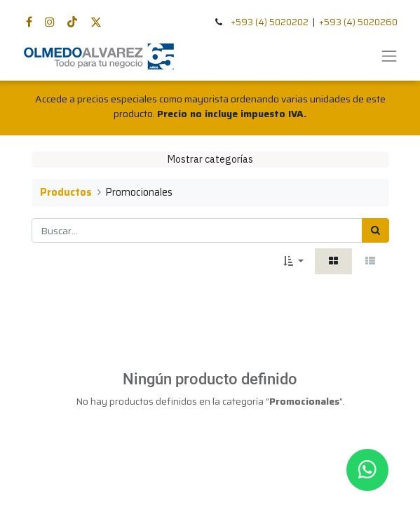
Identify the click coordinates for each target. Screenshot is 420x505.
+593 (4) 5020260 (358, 22)
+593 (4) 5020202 (270, 22)
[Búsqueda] (375, 230)
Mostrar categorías (210, 159)
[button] (293, 261)
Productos (66, 192)
